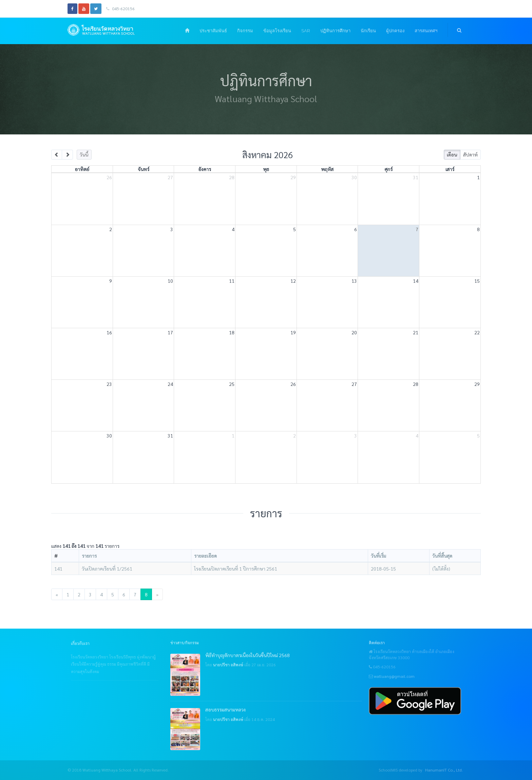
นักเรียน (368, 31)
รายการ (89, 556)
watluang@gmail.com (394, 676)
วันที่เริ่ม (378, 556)
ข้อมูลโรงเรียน (277, 31)
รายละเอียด (205, 556)
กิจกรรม (245, 31)
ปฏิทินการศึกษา (335, 31)
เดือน (452, 154)
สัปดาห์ (470, 154)
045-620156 (120, 8)
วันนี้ (84, 154)
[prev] (57, 155)
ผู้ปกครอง (395, 31)
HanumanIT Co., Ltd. (444, 770)
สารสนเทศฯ (426, 31)
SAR (306, 31)
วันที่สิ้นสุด (442, 556)
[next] (67, 155)
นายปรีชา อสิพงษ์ (228, 665)
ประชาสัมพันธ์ (213, 31)
